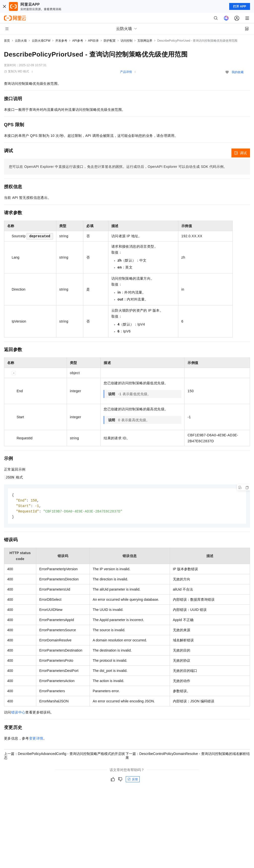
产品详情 (126, 72)
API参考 (78, 41)
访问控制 (127, 41)
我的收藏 (238, 72)
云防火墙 (21, 41)
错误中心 (18, 714)
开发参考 (61, 41)
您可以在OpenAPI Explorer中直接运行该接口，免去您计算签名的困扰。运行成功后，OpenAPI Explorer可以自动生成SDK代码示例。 (118, 167)
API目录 (93, 41)
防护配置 (110, 41)
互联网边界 (145, 41)
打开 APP (240, 6)
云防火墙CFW (41, 41)
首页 (7, 41)
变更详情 (36, 740)
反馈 (133, 780)
